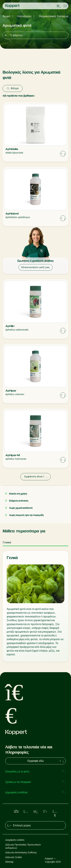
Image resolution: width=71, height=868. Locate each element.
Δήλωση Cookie (14, 857)
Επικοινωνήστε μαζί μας (36, 267)
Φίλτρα (13, 88)
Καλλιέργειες (25, 16)
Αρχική (6, 16)
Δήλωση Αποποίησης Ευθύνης (21, 852)
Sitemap (9, 862)
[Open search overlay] (59, 6)
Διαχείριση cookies (15, 840)
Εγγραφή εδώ (46, 761)
